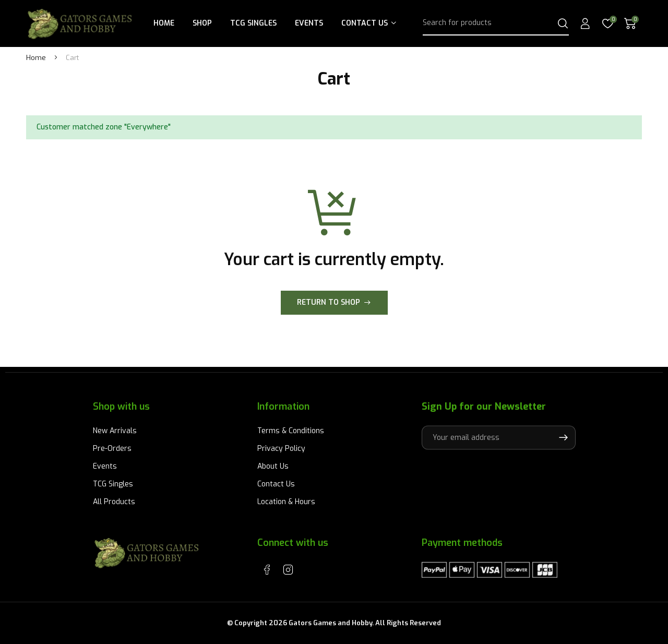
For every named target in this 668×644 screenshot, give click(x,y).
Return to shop (329, 302)
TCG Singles (253, 23)
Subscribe (563, 437)
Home (164, 23)
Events (309, 23)
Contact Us (365, 23)
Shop (202, 23)
